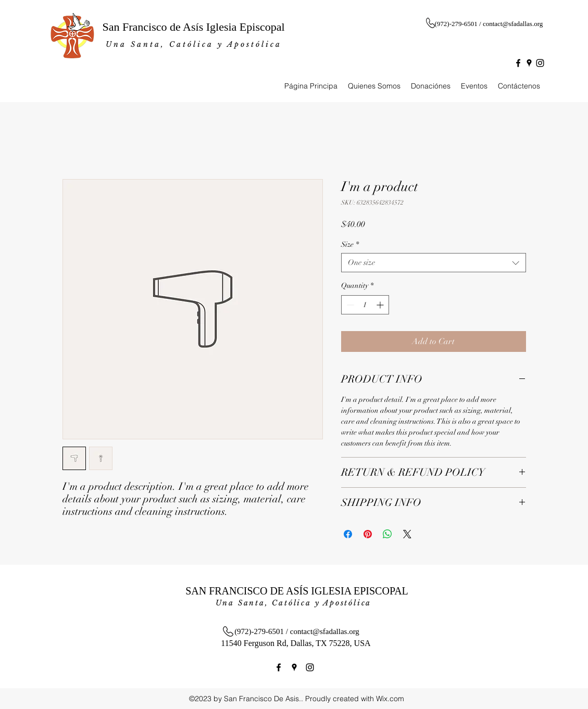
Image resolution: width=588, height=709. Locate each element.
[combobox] (434, 263)
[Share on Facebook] (348, 534)
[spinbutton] (365, 305)
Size (350, 244)
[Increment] (381, 305)
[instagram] (540, 63)
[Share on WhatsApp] (387, 534)
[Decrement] (349, 305)
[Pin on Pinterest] (368, 534)
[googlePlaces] (529, 63)
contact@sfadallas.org (513, 24)
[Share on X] (407, 534)
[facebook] (518, 63)
